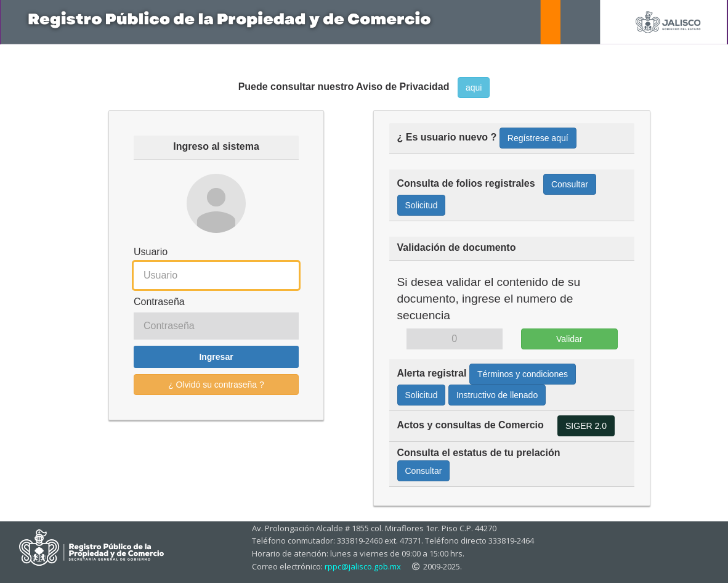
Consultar (570, 184)
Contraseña (159, 302)
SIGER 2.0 (586, 426)
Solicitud (422, 205)
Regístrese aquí (538, 138)
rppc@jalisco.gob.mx (363, 566)
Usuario (151, 252)
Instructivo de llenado (497, 395)
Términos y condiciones (523, 374)
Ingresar (216, 357)
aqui (474, 88)
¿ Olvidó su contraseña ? (216, 385)
